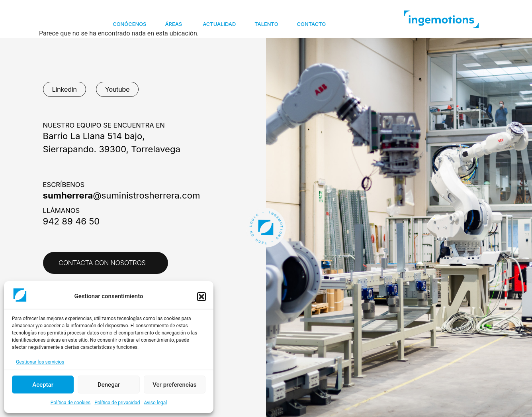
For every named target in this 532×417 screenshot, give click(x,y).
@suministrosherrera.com (122, 195)
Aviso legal (155, 403)
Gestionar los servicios (40, 362)
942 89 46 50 (71, 221)
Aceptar (43, 385)
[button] (201, 297)
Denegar (109, 385)
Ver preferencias (174, 385)
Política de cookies (71, 403)
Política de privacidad (117, 403)
